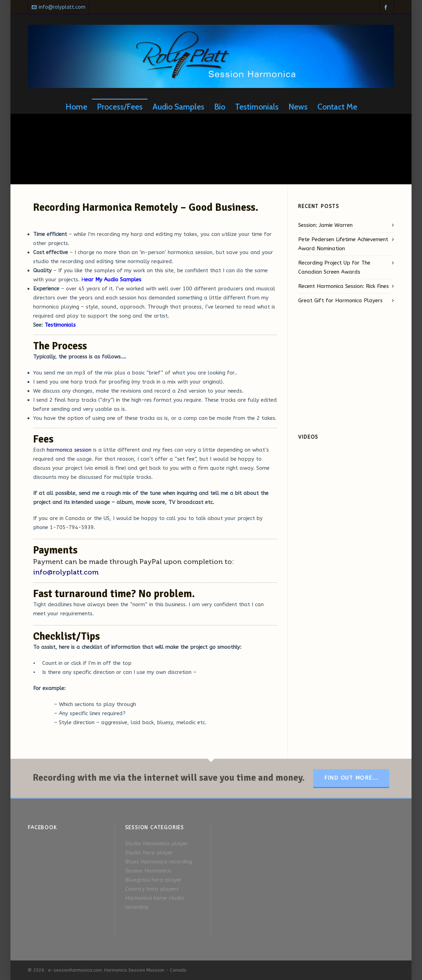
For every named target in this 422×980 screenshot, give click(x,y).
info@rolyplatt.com (59, 7)
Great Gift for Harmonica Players (340, 300)
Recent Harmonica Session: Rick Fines (344, 286)
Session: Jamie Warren (325, 225)
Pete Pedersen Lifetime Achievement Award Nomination (343, 244)
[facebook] (387, 7)
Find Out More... (351, 778)
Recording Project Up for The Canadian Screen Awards (334, 267)
